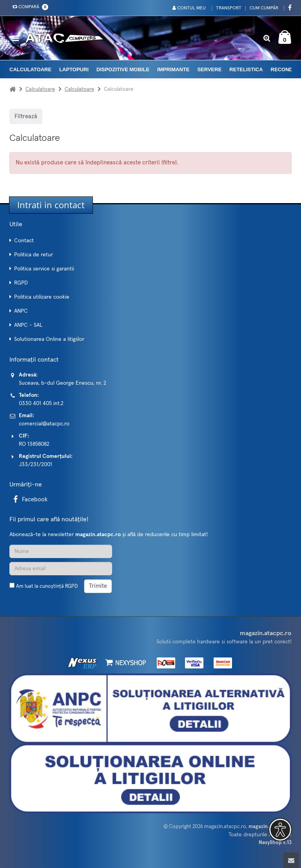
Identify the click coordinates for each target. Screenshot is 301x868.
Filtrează (26, 116)
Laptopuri (74, 69)
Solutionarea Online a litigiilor (49, 339)
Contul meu (189, 8)
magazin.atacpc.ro (225, 827)
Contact (24, 241)
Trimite (98, 586)
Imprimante (173, 69)
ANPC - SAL (28, 325)
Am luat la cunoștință (47, 586)
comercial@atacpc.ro (44, 424)
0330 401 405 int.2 (41, 403)
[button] (280, 830)
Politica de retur (34, 255)
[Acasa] (13, 89)
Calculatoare (30, 69)
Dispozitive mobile (123, 69)
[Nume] (61, 551)
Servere (209, 69)
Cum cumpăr (264, 8)
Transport (229, 8)
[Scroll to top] (291, 860)
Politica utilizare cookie (42, 297)
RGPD (21, 283)
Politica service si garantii (44, 269)
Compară (29, 7)
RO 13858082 (34, 444)
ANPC (21, 311)
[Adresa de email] (61, 569)
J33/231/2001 (35, 465)
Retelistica (246, 69)
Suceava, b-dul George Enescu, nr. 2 (63, 383)
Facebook (29, 500)
